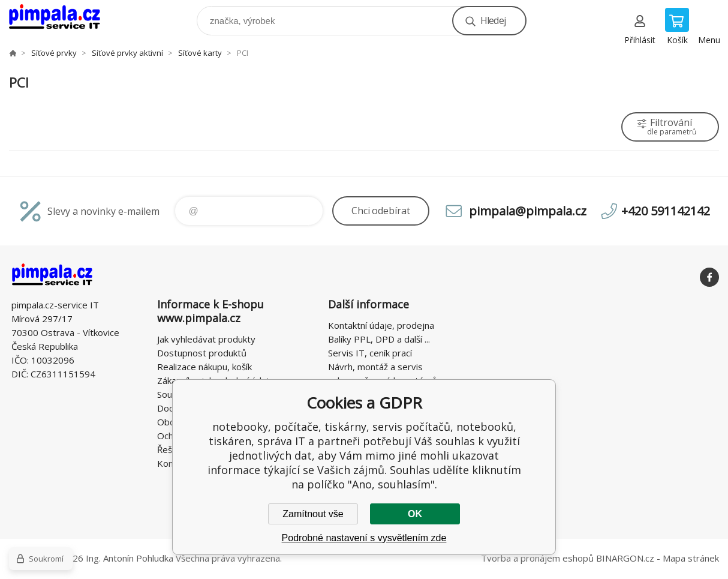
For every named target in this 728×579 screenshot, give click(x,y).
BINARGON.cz (625, 558)
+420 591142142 (666, 211)
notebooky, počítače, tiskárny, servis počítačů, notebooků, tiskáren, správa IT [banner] (62, 18)
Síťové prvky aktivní (127, 53)
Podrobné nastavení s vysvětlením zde (364, 538)
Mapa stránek (691, 558)
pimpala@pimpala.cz (528, 211)
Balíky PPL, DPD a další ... (379, 339)
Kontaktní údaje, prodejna (381, 325)
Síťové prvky (54, 53)
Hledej (493, 20)
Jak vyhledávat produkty (206, 339)
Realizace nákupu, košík (204, 367)
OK (415, 514)
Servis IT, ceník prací (370, 353)
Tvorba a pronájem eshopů (537, 558)
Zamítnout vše (313, 514)
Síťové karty (200, 53)
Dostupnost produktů (202, 353)
